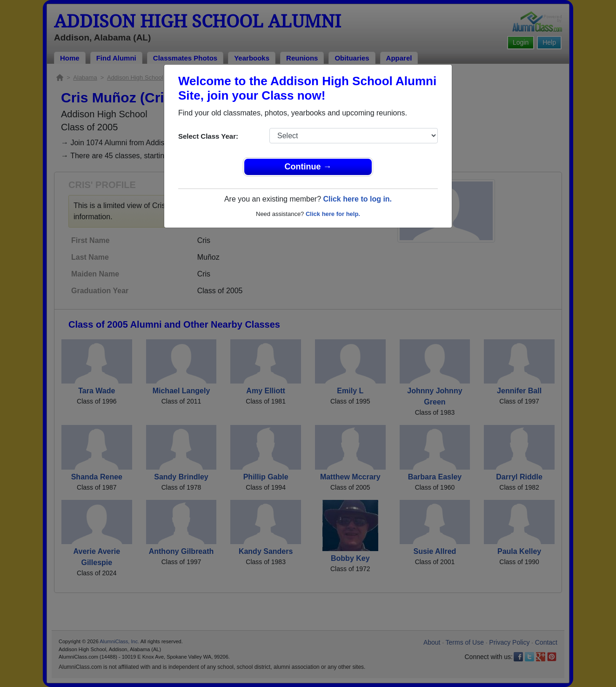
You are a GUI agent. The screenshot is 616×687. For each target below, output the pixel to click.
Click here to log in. (357, 199)
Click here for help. (333, 214)
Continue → (308, 167)
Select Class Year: (208, 136)
